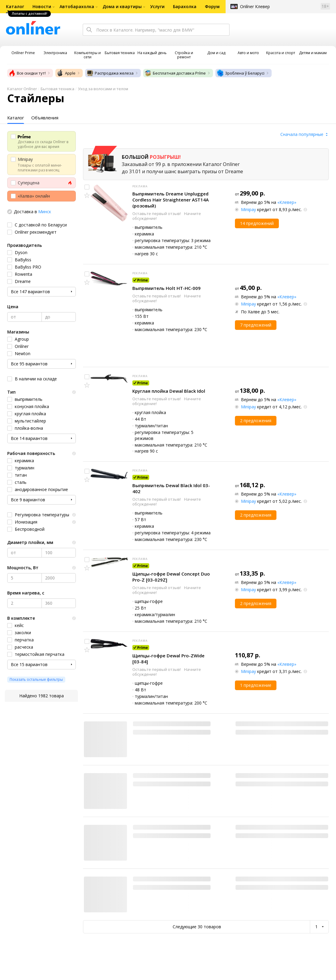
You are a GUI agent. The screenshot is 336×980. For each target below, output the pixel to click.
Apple (66, 73)
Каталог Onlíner (22, 89)
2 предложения (256, 421)
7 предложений (256, 325)
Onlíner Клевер (255, 6)
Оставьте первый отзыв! (157, 214)
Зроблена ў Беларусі (240, 73)
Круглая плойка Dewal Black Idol (169, 391)
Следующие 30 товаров (197, 927)
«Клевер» (287, 202)
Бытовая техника (57, 89)
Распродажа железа (110, 73)
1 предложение (256, 685)
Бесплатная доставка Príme (175, 73)
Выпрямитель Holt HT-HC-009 (166, 288)
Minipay (248, 209)
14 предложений (257, 223)
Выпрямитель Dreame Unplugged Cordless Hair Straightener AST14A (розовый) (171, 200)
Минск (45, 212)
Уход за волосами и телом (103, 89)
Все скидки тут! (27, 73)
